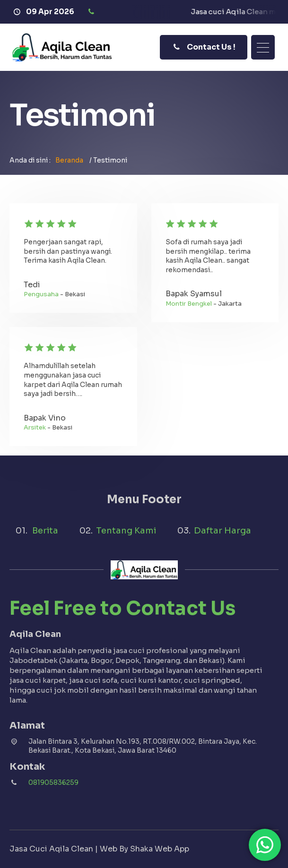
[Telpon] (92, 12)
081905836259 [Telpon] (53, 782)
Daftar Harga (223, 531)
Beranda (69, 160)
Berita (45, 531)
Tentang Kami (126, 531)
